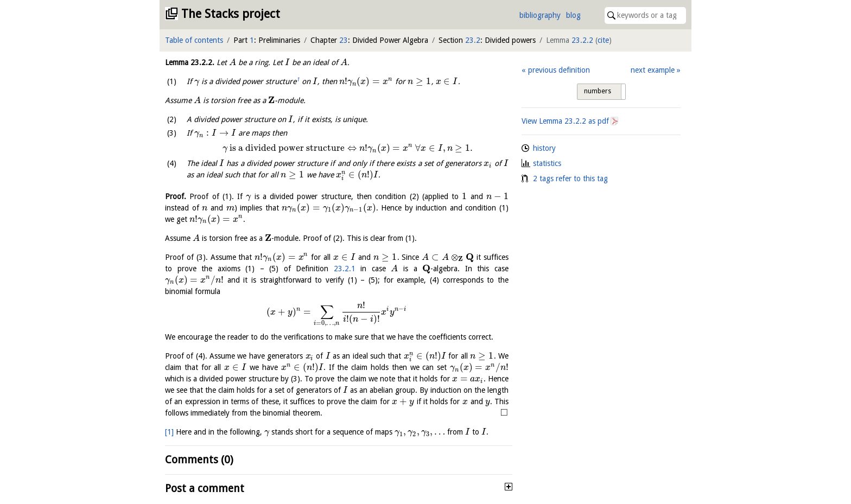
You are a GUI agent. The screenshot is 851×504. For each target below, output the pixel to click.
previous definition (559, 70)
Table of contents (194, 40)
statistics (547, 163)
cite (603, 40)
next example (653, 70)
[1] (169, 432)
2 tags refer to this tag (570, 178)
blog (573, 15)
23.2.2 (582, 40)
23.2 (473, 40)
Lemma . (190, 62)
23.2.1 (345, 269)
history (544, 148)
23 (344, 40)
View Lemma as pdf (565, 121)
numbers (598, 91)
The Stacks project (231, 14)
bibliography (540, 15)
